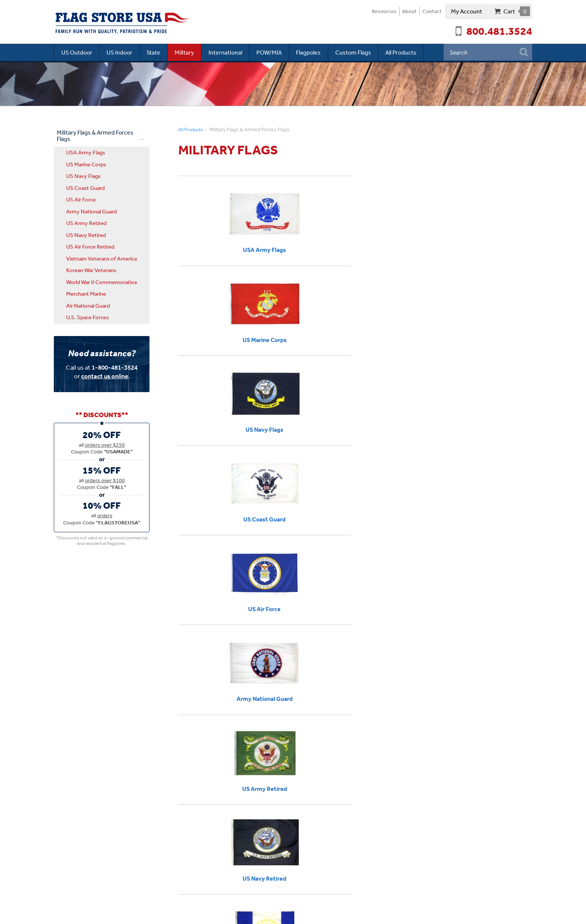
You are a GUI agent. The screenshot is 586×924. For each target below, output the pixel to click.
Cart (516, 11)
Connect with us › (89, 851)
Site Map (258, 913)
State (156, 52)
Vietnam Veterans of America (101, 258)
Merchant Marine (86, 293)
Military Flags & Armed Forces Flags (95, 135)
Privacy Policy (191, 913)
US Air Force (81, 199)
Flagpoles (315, 52)
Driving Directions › (79, 832)
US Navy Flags (83, 175)
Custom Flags (361, 52)
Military (188, 52)
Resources (377, 12)
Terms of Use (228, 913)
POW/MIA (275, 52)
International (230, 52)
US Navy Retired (86, 235)
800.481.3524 (499, 31)
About (405, 12)
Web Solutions (516, 913)
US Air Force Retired (90, 246)
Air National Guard (88, 305)
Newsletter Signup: (221, 828)
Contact (431, 12)
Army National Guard (91, 211)
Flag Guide (352, 683)
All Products (409, 52)
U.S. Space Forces (87, 317)
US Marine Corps (86, 164)
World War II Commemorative (102, 282)
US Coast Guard (85, 187)
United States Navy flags (210, 627)
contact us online (105, 376)
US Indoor (121, 52)
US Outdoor (77, 52)
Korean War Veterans (91, 270)
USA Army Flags (86, 152)
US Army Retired (86, 223)
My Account (467, 11)
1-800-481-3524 (115, 367)
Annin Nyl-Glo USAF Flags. (284, 617)
